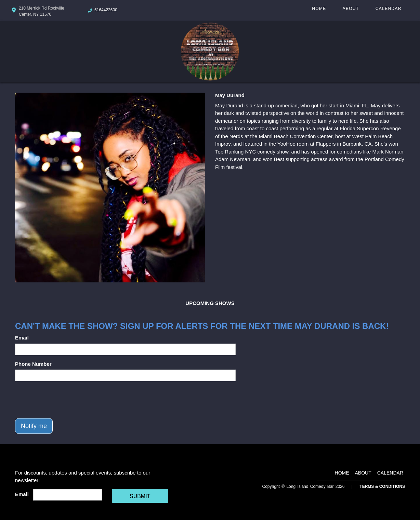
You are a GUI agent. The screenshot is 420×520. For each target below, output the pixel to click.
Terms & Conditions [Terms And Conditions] (382, 486)
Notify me (34, 426)
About (351, 9)
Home (319, 9)
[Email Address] (68, 495)
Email (22, 338)
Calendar (389, 9)
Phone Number (33, 364)
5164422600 (106, 10)
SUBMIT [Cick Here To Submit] (140, 496)
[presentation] (67, 400)
